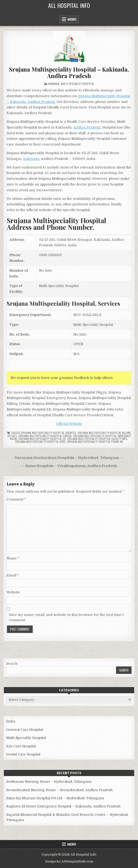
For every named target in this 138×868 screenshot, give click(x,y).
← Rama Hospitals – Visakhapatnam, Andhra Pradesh (69, 466)
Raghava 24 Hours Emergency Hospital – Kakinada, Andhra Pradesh (63, 806)
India (11, 721)
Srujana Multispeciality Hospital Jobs (40, 442)
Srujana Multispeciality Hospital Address (48, 433)
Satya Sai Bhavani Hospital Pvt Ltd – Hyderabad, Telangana (55, 798)
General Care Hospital (25, 730)
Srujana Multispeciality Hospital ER (42, 439)
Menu (72, 19)
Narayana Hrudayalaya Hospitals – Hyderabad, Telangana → (69, 458)
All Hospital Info (69, 5)
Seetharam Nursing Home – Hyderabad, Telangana (49, 782)
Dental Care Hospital (23, 754)
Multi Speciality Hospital (77, 84)
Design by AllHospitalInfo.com (69, 861)
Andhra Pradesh (87, 127)
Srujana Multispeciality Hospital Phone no (95, 442)
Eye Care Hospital (21, 746)
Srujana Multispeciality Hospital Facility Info (97, 439)
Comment (16, 499)
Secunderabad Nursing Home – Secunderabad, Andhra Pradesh (59, 790)
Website (13, 592)
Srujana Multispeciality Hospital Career (45, 436)
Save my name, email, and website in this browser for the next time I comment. (66, 617)
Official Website (69, 424)
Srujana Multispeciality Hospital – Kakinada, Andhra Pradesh (69, 72)
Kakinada (54, 84)
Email (13, 575)
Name (13, 558)
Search (12, 664)
